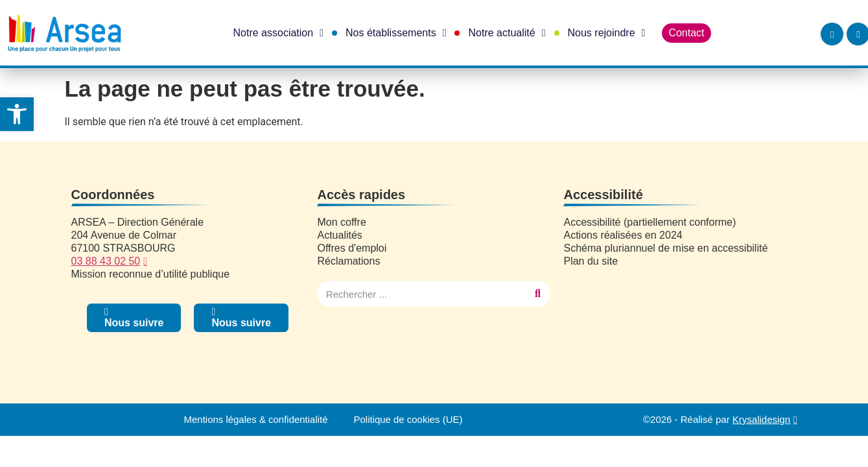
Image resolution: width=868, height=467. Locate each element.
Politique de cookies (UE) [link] (408, 419)
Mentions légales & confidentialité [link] (256, 419)
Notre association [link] (278, 33)
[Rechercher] (537, 294)
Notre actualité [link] (507, 33)
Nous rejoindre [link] (607, 33)
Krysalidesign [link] (761, 419)
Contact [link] (686, 33)
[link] (17, 114)
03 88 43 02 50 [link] (106, 261)
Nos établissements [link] (396, 33)
